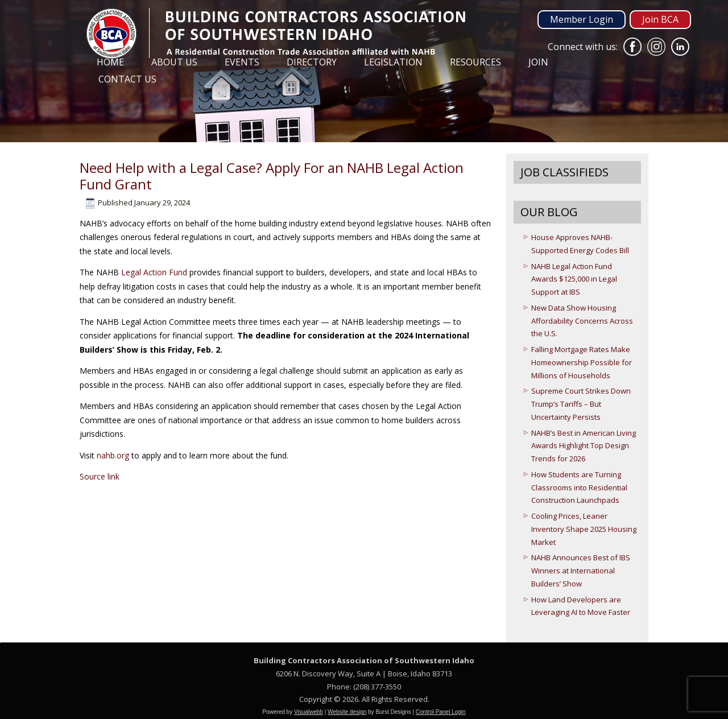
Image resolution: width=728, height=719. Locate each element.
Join (538, 62)
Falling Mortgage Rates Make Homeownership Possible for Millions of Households (582, 362)
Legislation (393, 62)
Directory (312, 62)
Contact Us (127, 79)
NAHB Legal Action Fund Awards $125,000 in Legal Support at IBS (574, 279)
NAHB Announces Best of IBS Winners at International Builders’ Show (581, 571)
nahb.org (113, 455)
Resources (475, 62)
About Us (174, 62)
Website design (347, 712)
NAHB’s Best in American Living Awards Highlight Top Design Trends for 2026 (584, 446)
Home (110, 62)
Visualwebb (309, 712)
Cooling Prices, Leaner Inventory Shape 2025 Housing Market (584, 529)
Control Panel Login (441, 712)
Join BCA (660, 19)
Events (242, 62)
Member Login (582, 19)
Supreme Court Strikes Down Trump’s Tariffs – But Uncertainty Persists (581, 404)
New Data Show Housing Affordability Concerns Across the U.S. (582, 321)
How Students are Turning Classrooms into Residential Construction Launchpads (579, 487)
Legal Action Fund (154, 272)
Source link (100, 476)
